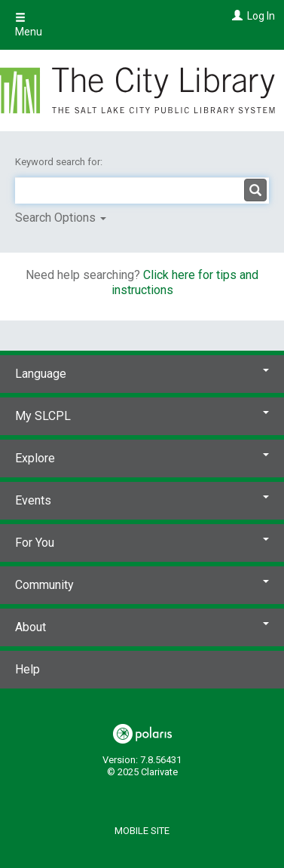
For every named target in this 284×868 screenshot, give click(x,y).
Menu (29, 25)
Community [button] (142, 585)
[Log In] (235, 16)
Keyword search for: (60, 162)
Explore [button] (142, 458)
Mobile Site (142, 831)
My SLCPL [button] (142, 416)
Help (27, 669)
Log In (261, 16)
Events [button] (142, 500)
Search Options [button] (61, 218)
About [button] (142, 627)
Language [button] (142, 374)
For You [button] (142, 543)
